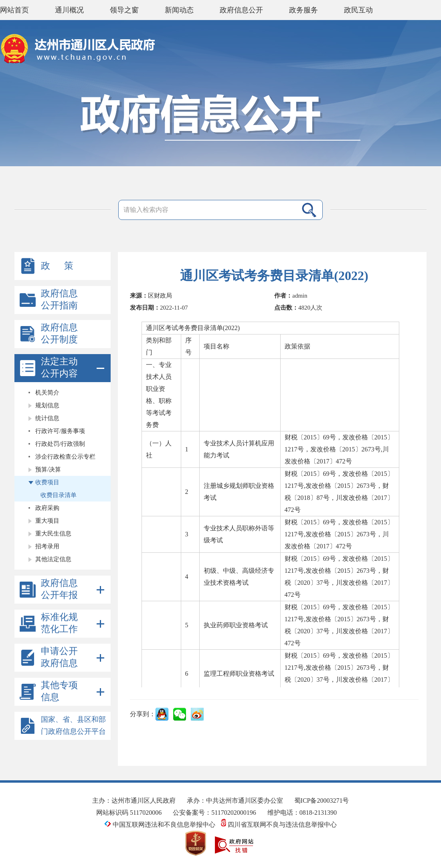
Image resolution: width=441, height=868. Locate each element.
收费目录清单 (59, 495)
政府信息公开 (241, 10)
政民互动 (358, 10)
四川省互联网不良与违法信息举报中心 (279, 825)
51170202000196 (234, 813)
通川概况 (69, 10)
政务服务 (303, 10)
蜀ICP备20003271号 (322, 801)
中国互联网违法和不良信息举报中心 (161, 825)
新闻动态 (179, 10)
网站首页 (14, 10)
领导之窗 (124, 10)
